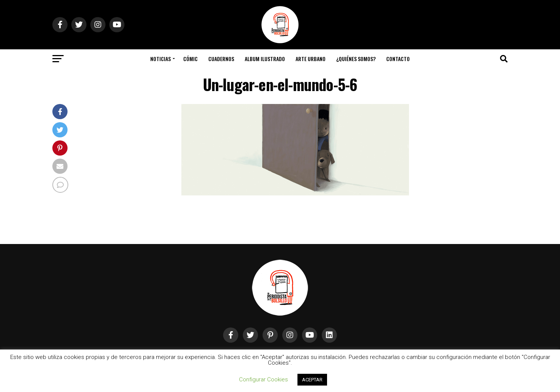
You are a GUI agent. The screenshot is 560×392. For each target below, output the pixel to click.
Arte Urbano (311, 59)
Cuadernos (221, 59)
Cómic (190, 59)
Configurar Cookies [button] (263, 379)
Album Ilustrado (265, 59)
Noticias (160, 59)
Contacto (398, 59)
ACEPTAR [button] (312, 380)
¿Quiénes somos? (356, 59)
